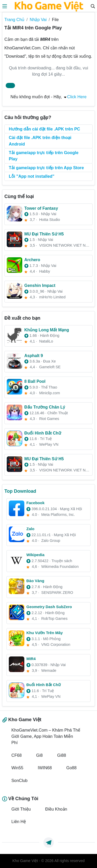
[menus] (5, 6)
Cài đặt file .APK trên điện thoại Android (40, 141)
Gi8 (39, 755)
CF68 (17, 755)
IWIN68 (45, 768)
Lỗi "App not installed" (32, 176)
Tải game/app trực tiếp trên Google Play (44, 156)
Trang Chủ (14, 19)
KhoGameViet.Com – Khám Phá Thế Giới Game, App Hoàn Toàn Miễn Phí (46, 736)
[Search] (93, 6)
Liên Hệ (19, 821)
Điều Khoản (56, 809)
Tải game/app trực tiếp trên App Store (46, 168)
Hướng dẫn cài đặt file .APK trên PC (44, 129)
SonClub (19, 780)
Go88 (71, 768)
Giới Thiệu (21, 809)
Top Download (20, 491)
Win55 (17, 768)
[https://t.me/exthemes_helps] (49, 843)
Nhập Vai (38, 19)
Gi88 (62, 755)
